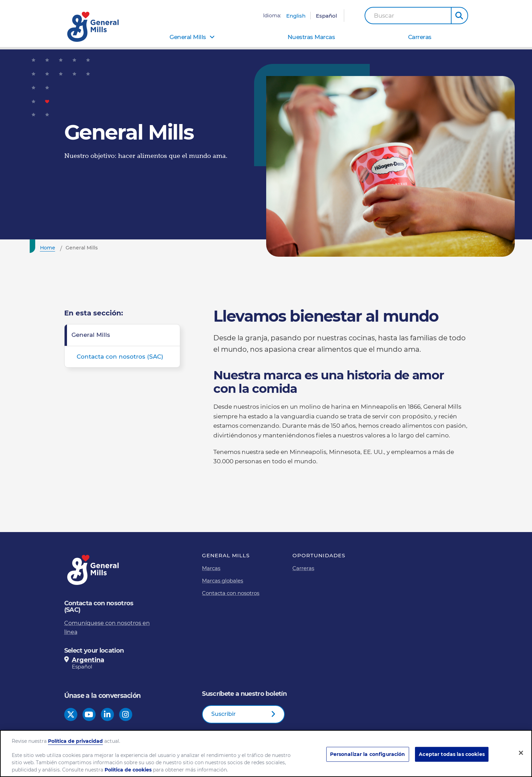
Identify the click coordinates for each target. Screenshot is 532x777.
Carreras (420, 37)
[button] (460, 16)
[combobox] (408, 16)
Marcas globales (223, 581)
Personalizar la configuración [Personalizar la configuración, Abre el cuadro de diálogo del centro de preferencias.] (368, 754)
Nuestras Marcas (311, 37)
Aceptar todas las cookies (452, 754)
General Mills (188, 37)
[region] (266, 754)
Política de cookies (128, 770)
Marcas (211, 568)
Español (326, 16)
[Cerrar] (521, 753)
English (296, 16)
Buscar (384, 16)
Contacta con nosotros (231, 593)
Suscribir (224, 714)
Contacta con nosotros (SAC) (120, 357)
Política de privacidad (75, 741)
